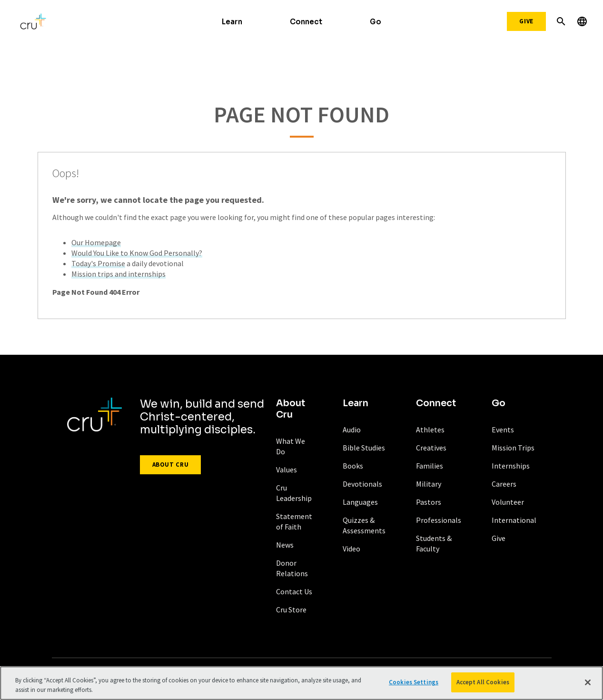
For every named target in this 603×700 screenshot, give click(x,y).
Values (287, 470)
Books (353, 466)
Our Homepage (96, 242)
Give (526, 21)
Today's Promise (98, 263)
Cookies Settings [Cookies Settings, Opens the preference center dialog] (414, 683)
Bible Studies (364, 448)
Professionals (439, 520)
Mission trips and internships (119, 274)
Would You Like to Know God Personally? (137, 253)
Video (351, 549)
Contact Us (294, 591)
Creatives (431, 448)
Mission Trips (513, 448)
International (514, 520)
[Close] (588, 683)
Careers (504, 484)
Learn (232, 22)
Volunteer (508, 502)
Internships (511, 466)
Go (376, 22)
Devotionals (362, 484)
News (285, 545)
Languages (360, 502)
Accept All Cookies (483, 683)
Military (429, 484)
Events (503, 430)
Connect (306, 22)
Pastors (429, 502)
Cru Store (291, 610)
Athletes (430, 430)
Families (430, 466)
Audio (352, 430)
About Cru (171, 465)
